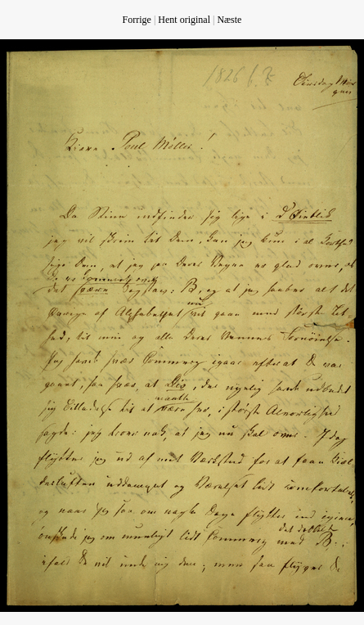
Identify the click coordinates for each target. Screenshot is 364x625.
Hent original (184, 20)
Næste (229, 20)
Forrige (137, 20)
